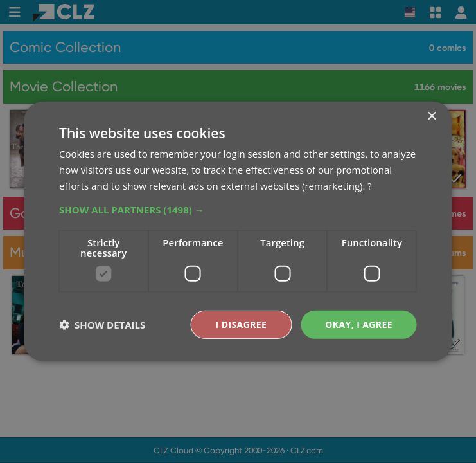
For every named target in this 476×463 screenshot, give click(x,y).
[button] (238, 209)
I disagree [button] (242, 324)
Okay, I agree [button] (359, 324)
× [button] (431, 117)
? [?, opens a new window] (369, 186)
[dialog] (238, 232)
